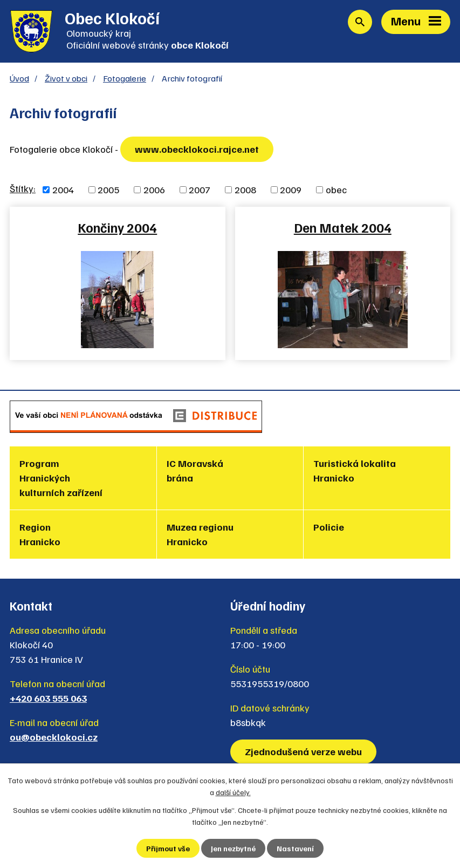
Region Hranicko (40, 534)
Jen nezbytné (233, 848)
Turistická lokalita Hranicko (355, 470)
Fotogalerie (125, 78)
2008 (245, 189)
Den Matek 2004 (343, 227)
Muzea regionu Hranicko (200, 534)
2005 (108, 189)
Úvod (19, 78)
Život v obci (66, 78)
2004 (63, 189)
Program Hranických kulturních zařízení (61, 478)
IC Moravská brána (195, 470)
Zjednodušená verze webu (303, 751)
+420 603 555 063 (48, 698)
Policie (329, 527)
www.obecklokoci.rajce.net (197, 149)
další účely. (233, 792)
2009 (291, 189)
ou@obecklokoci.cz (54, 737)
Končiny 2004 (117, 227)
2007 (200, 189)
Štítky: (23, 188)
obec (336, 189)
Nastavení (295, 848)
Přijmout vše (168, 848)
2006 (154, 189)
